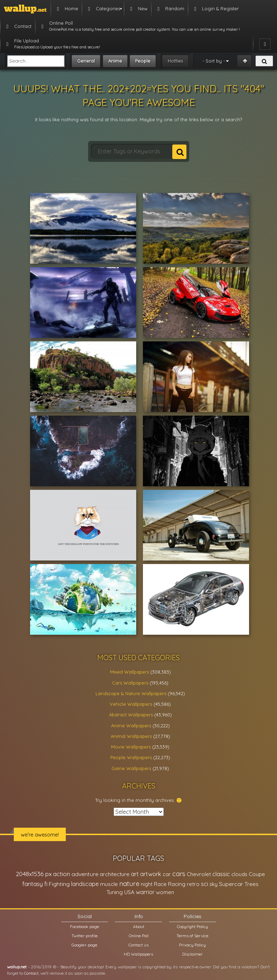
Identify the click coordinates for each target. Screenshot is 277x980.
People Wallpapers (131, 757)
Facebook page (85, 926)
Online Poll (139, 936)
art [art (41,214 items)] (135, 874)
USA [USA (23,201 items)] (129, 892)
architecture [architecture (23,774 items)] (115, 874)
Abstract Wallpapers (131, 715)
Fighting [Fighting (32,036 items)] (59, 884)
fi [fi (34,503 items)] (46, 884)
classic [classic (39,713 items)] (221, 874)
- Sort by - (214, 61)
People (143, 61)
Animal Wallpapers (131, 736)
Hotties (175, 61)
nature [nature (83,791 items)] (129, 884)
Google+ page (84, 945)
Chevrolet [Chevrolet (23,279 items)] (199, 874)
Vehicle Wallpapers (131, 704)
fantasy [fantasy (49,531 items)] (33, 884)
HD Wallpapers (138, 954)
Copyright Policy (192, 926)
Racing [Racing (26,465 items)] (177, 884)
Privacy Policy (192, 945)
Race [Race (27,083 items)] (160, 884)
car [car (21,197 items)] (167, 874)
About (139, 926)
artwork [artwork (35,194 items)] (151, 874)
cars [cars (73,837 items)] (179, 874)
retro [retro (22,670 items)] (193, 884)
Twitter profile (85, 936)
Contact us (138, 945)
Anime (115, 61)
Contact (31, 973)
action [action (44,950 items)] (62, 874)
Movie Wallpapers (131, 747)
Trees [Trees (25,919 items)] (252, 884)
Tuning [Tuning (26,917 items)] (115, 892)
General (86, 61)
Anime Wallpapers (131, 726)
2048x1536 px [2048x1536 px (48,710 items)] (34, 874)
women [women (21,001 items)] (165, 892)
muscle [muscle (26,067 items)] (109, 884)
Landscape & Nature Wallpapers (131, 693)
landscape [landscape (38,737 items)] (85, 884)
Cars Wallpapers (130, 683)
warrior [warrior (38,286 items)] (145, 892)
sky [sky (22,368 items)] (213, 884)
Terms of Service (192, 936)
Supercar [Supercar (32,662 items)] (231, 884)
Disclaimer (192, 954)
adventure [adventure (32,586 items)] (85, 874)
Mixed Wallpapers (129, 672)
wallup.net (17, 967)
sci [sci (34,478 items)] (204, 884)
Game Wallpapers (131, 768)
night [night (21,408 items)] (147, 884)
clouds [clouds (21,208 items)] (239, 874)
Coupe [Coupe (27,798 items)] (257, 874)
